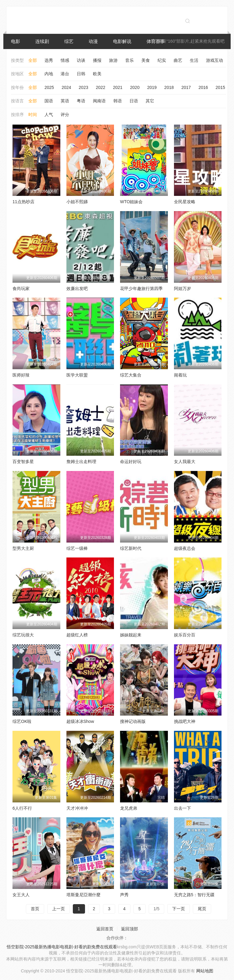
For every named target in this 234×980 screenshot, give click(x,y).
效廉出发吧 (77, 288)
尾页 (202, 909)
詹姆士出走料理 (81, 462)
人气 (49, 115)
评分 (65, 115)
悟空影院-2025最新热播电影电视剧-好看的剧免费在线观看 (62, 947)
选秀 (49, 60)
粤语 (81, 101)
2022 (100, 87)
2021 (118, 87)
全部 (33, 60)
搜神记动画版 (133, 721)
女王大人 (21, 895)
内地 (49, 74)
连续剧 (42, 41)
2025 (49, 87)
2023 (83, 87)
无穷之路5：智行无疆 (194, 895)
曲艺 (178, 60)
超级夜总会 (185, 548)
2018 (169, 87)
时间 (33, 115)
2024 (66, 87)
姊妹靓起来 (131, 635)
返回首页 (105, 929)
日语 (134, 101)
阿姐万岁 (183, 288)
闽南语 (99, 101)
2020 (135, 87)
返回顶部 (129, 929)
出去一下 (183, 808)
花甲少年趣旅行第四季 (141, 288)
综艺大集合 (131, 375)
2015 (220, 87)
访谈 (81, 60)
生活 (194, 60)
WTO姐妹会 (131, 202)
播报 (97, 60)
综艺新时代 (131, 548)
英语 (65, 101)
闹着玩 (180, 375)
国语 (49, 101)
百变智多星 (23, 462)
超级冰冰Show (80, 721)
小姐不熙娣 (77, 202)
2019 (152, 87)
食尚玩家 (21, 288)
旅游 (113, 60)
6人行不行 (22, 808)
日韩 (81, 74)
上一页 (58, 909)
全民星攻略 (185, 202)
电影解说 (122, 41)
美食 (146, 60)
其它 (150, 101)
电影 (16, 41)
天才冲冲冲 (77, 808)
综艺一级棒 (77, 548)
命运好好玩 (131, 462)
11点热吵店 (23, 202)
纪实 (162, 60)
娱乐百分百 (185, 635)
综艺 (69, 41)
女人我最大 (185, 462)
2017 (186, 87)
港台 (65, 74)
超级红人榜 (77, 635)
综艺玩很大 (23, 635)
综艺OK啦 (22, 721)
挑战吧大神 (185, 721)
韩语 (118, 101)
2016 (203, 87)
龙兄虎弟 (129, 808)
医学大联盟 (77, 375)
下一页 (179, 909)
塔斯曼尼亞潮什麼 (83, 895)
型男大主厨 (23, 548)
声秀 (124, 895)
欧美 (97, 74)
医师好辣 (21, 375)
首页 (35, 909)
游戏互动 (214, 60)
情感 (65, 60)
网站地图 (205, 971)
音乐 (129, 60)
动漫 (93, 41)
